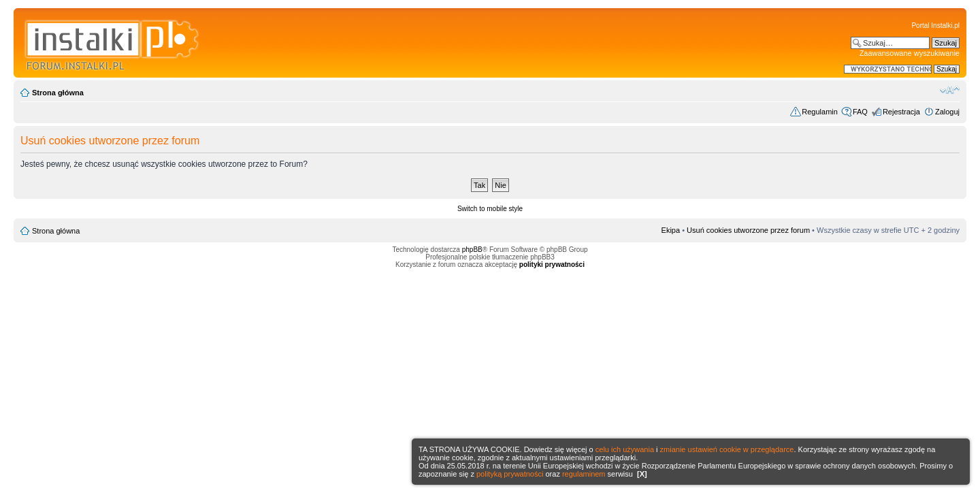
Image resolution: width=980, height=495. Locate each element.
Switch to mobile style (490, 209)
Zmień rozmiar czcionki (950, 90)
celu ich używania (625, 449)
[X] (642, 474)
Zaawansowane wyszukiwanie (910, 53)
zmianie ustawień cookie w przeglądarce (727, 449)
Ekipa (671, 230)
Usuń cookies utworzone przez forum (748, 230)
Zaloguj (947, 112)
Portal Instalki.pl (935, 26)
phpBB (472, 250)
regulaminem (584, 474)
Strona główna (58, 93)
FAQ (860, 112)
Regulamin (820, 112)
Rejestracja (901, 112)
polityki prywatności (552, 265)
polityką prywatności (510, 474)
